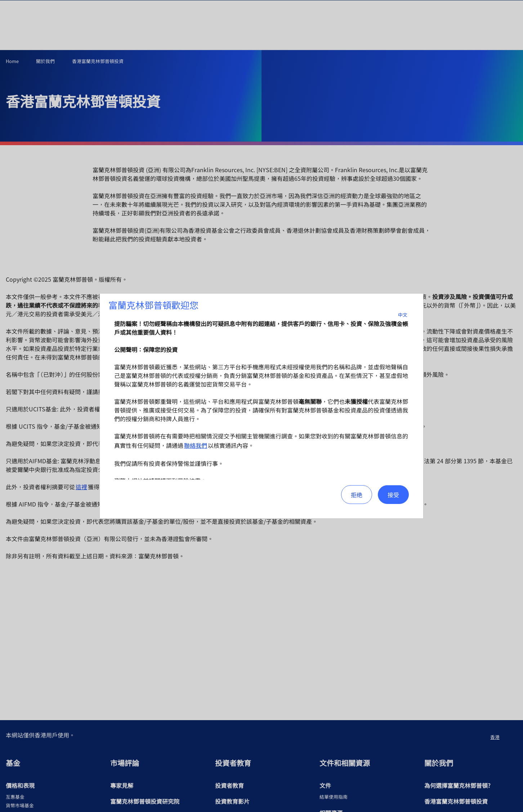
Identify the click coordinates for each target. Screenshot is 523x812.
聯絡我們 (196, 445)
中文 (407, 315)
